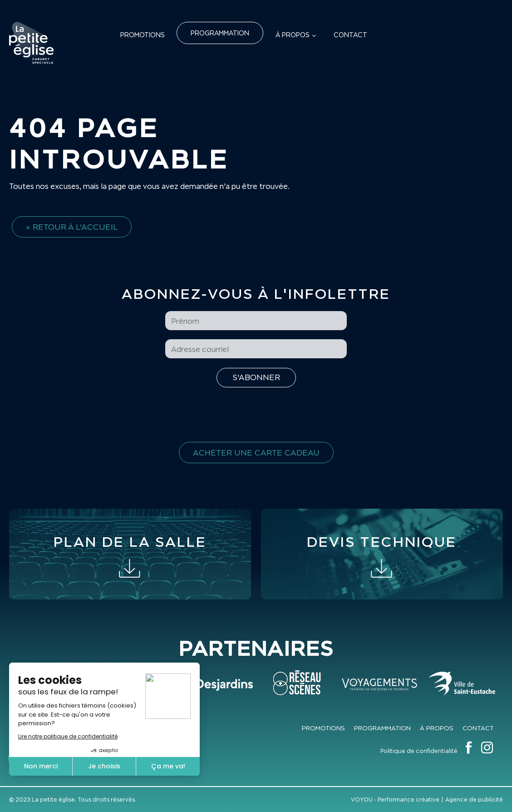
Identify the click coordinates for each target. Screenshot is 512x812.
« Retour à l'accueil (72, 227)
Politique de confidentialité (419, 751)
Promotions (143, 35)
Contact (350, 35)
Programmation (220, 33)
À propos (293, 35)
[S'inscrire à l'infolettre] (256, 378)
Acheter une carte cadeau (256, 453)
